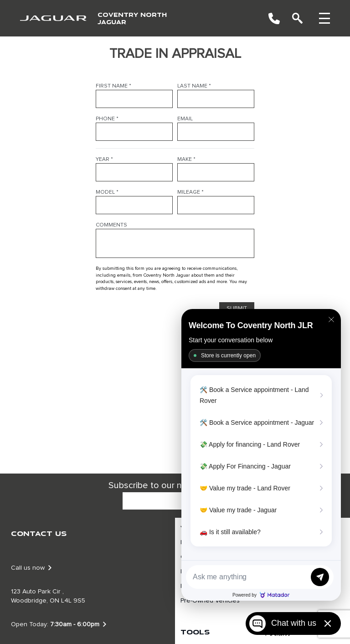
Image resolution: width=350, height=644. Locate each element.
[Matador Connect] (261, 455)
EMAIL (185, 119)
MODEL (107, 192)
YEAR (104, 160)
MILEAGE (190, 192)
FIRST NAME (113, 86)
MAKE (186, 160)
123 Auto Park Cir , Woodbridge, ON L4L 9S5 (48, 596)
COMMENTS (111, 225)
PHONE (107, 119)
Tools (195, 632)
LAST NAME (194, 86)
